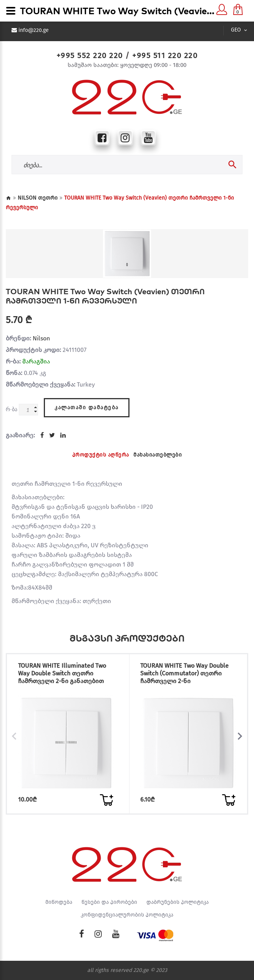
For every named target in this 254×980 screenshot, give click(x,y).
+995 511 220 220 (165, 55)
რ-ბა (12, 409)
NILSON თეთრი (38, 198)
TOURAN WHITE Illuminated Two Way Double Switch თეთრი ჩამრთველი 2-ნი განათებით (62, 673)
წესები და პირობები (109, 902)
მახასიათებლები (158, 455)
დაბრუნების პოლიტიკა (178, 902)
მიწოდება (59, 902)
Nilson (41, 338)
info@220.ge (34, 30)
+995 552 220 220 (90, 55)
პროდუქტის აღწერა (101, 455)
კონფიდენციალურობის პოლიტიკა (127, 915)
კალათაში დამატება (87, 407)
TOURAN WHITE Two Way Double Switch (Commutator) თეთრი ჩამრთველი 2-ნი (184, 673)
